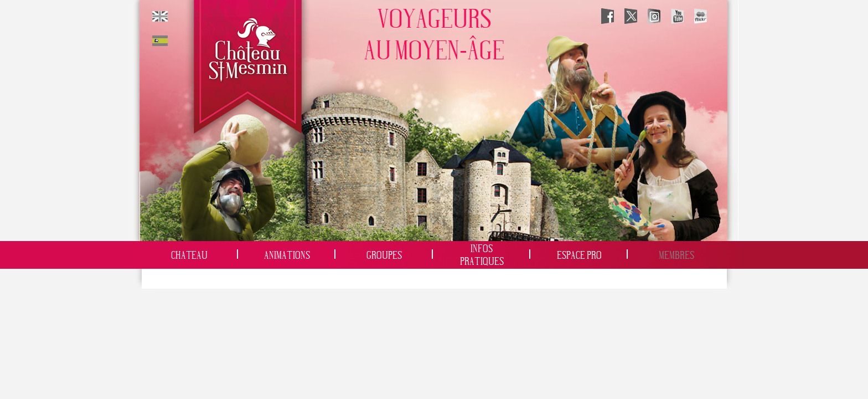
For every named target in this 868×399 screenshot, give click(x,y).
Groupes (384, 256)
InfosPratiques (482, 255)
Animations (287, 256)
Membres (676, 256)
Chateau (189, 256)
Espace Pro (579, 256)
